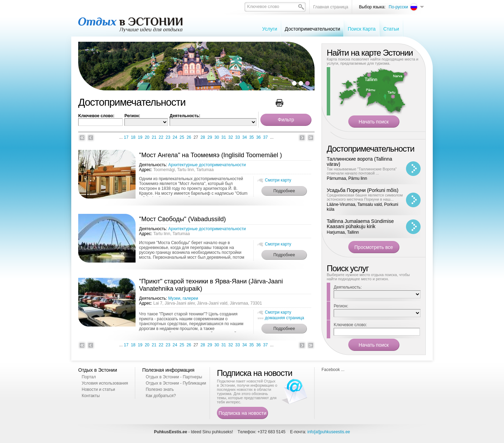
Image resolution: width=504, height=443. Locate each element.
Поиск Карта (361, 29)
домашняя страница (284, 318)
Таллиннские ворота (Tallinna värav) (359, 162)
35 (251, 137)
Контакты (91, 396)
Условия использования (105, 383)
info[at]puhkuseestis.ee (329, 432)
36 (258, 137)
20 (147, 137)
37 (265, 137)
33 (238, 137)
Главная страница (331, 7)
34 (245, 137)
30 (217, 137)
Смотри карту (278, 180)
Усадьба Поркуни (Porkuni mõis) (363, 190)
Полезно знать (160, 389)
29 (210, 137)
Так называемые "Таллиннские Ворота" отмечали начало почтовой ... (362, 171)
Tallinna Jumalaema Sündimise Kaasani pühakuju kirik (360, 224)
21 (154, 137)
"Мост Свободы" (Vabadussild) (182, 219)
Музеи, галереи (183, 298)
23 (168, 137)
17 (126, 137)
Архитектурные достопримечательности (207, 165)
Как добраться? (161, 396)
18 (133, 137)
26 (189, 137)
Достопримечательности (312, 29)
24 (175, 137)
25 (182, 137)
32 (231, 137)
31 (224, 137)
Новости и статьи (98, 389)
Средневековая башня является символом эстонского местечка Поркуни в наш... (365, 197)
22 (161, 137)
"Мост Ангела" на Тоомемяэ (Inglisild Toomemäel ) (210, 155)
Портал (89, 377)
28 (203, 137)
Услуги (270, 29)
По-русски (398, 7)
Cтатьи (391, 29)
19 (140, 137)
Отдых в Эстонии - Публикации (176, 383)
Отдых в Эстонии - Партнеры (174, 377)
